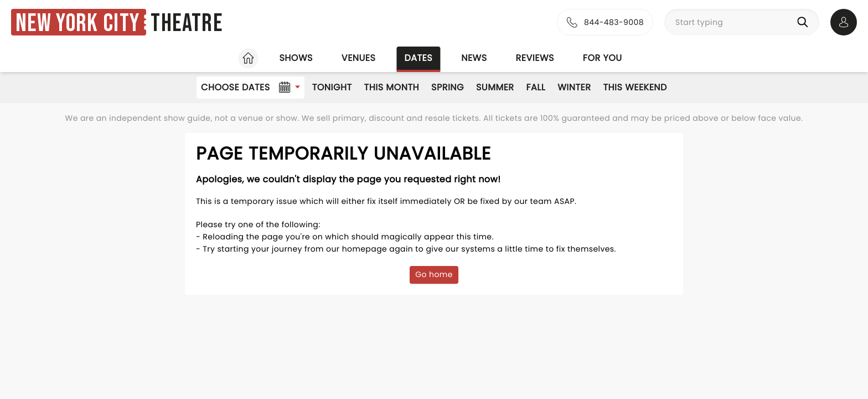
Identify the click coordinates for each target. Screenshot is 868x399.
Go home (434, 274)
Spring (448, 87)
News (474, 58)
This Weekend (635, 87)
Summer (495, 87)
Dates (418, 58)
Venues (359, 58)
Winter (574, 87)
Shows (296, 58)
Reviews (535, 58)
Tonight (332, 87)
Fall (536, 87)
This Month (392, 87)
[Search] (805, 22)
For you (603, 58)
